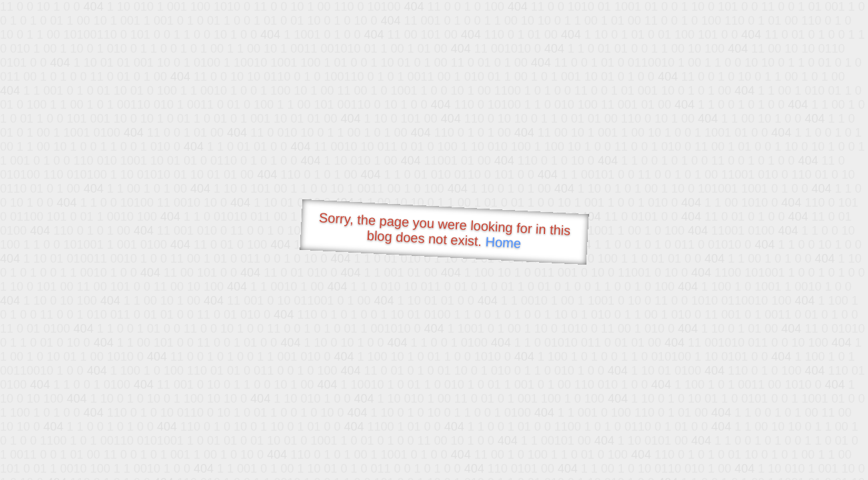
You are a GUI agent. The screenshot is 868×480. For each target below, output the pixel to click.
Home (503, 242)
